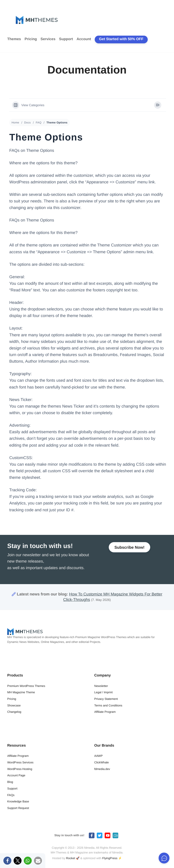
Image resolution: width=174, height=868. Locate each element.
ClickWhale (101, 762)
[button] (7, 861)
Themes (14, 39)
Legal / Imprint (103, 692)
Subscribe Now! (129, 547)
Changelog (14, 712)
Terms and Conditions (108, 705)
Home (15, 123)
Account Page (16, 775)
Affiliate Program (105, 712)
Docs (28, 123)
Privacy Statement (106, 699)
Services (48, 39)
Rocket (71, 858)
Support (66, 39)
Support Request (18, 808)
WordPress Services (20, 762)
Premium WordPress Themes (26, 686)
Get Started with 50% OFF (121, 39)
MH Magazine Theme (21, 692)
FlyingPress (110, 858)
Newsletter (101, 686)
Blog (10, 782)
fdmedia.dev (102, 769)
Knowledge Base (18, 801)
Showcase (14, 705)
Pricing (31, 39)
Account (84, 39)
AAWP (98, 756)
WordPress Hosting (20, 769)
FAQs (11, 795)
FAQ (39, 123)
